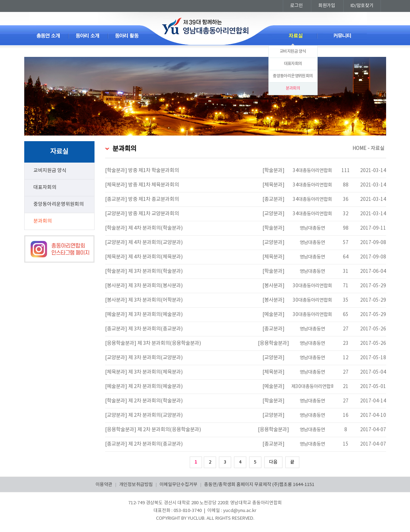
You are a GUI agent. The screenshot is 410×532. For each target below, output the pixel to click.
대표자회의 (293, 64)
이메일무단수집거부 (178, 485)
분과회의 (293, 88)
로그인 (297, 6)
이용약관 (104, 485)
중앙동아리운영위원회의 (293, 76)
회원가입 (327, 6)
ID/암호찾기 (362, 6)
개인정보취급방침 (136, 485)
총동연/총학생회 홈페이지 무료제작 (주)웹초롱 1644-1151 (259, 485)
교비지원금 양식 (293, 51)
